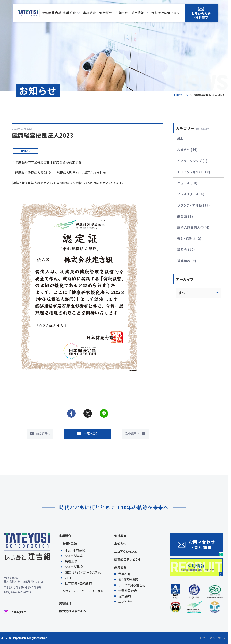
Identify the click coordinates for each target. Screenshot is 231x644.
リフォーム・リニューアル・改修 (83, 591)
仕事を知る (126, 574)
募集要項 (125, 596)
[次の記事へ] (135, 434)
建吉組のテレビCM (127, 559)
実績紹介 (65, 603)
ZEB (68, 578)
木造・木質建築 (75, 550)
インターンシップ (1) (192, 161)
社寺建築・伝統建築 (78, 583)
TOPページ (181, 95)
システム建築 (74, 556)
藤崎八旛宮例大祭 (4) (193, 227)
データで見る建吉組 (132, 585)
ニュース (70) (187, 183)
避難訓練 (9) (187, 261)
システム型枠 (74, 567)
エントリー (125, 601)
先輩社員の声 (128, 590)
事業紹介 (65, 536)
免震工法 (71, 561)
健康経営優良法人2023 (209, 95)
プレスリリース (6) (191, 194)
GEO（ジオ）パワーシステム (83, 572)
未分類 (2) (185, 216)
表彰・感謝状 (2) (189, 238)
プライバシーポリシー (214, 638)
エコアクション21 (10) (194, 172)
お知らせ (120, 543)
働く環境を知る (128, 579)
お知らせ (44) (188, 150)
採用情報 (120, 567)
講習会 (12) (186, 249)
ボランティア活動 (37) (194, 205)
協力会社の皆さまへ (73, 611)
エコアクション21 (126, 552)
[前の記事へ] (40, 434)
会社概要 (120, 536)
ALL (180, 138)
